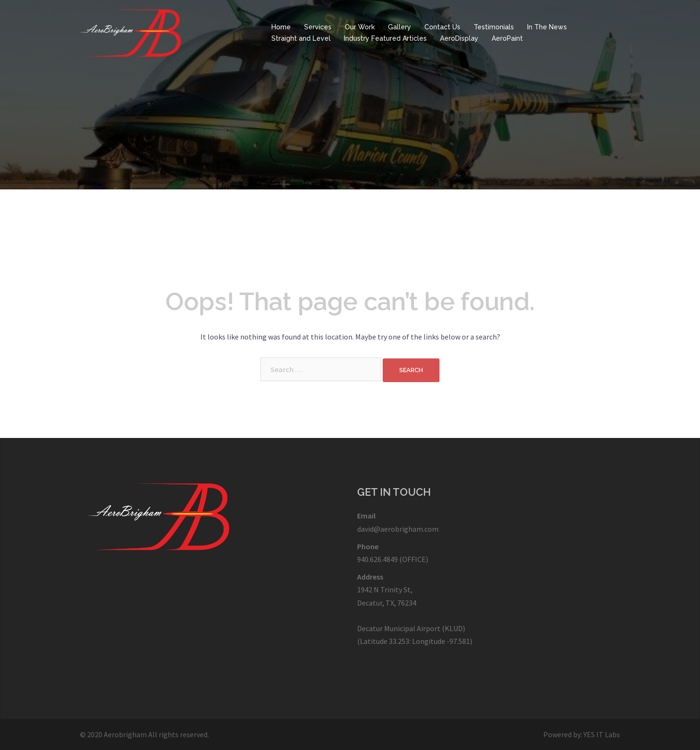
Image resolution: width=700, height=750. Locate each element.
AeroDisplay (459, 38)
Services (318, 27)
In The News (547, 27)
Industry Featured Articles (385, 38)
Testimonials (494, 27)
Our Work (360, 27)
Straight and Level (301, 38)
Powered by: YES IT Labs (582, 734)
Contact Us (442, 27)
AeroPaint (507, 38)
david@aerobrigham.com (398, 529)
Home (281, 27)
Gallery (399, 27)
